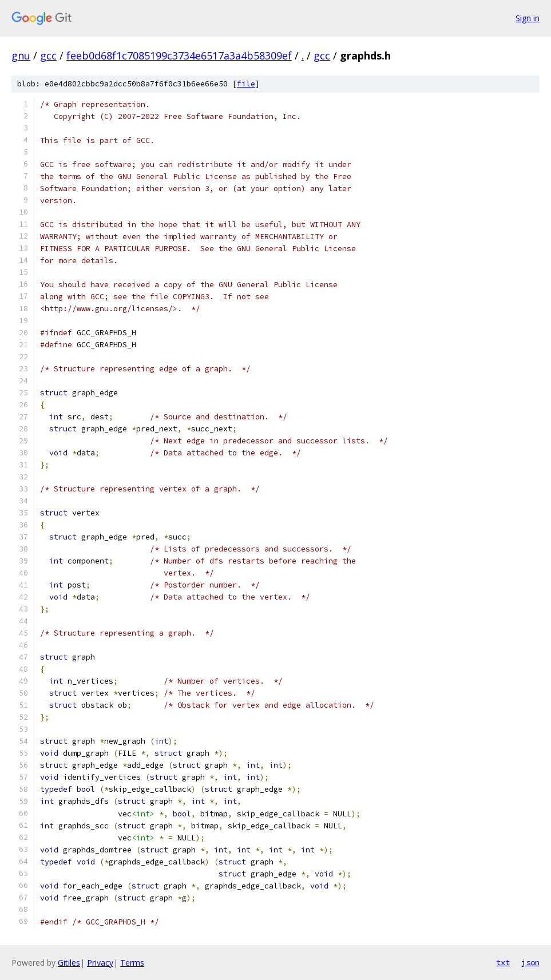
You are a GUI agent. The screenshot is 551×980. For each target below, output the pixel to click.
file (246, 84)
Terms (132, 963)
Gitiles (69, 963)
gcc (48, 55)
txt (503, 962)
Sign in (528, 18)
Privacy (100, 963)
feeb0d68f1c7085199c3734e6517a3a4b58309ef (179, 55)
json (530, 962)
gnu (21, 55)
